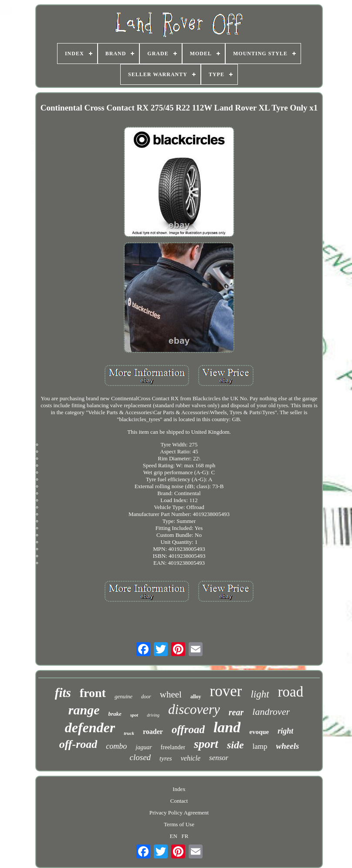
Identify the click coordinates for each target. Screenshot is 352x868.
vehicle (191, 758)
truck (129, 733)
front (93, 693)
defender (90, 727)
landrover (271, 712)
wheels (288, 746)
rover (226, 691)
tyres (166, 758)
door (146, 697)
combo (116, 746)
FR (185, 836)
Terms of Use (179, 824)
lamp (260, 746)
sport (206, 744)
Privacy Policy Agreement (179, 813)
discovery (194, 709)
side (235, 745)
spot (134, 715)
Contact (179, 801)
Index (179, 789)
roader (153, 732)
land (227, 727)
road (291, 692)
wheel (171, 694)
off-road (78, 744)
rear (236, 712)
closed (140, 757)
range (84, 710)
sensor (219, 758)
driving (153, 715)
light (260, 694)
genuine (124, 696)
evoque (259, 732)
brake (115, 714)
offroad (188, 729)
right (285, 731)
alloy (196, 697)
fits (63, 693)
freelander (173, 747)
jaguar (144, 747)
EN (173, 836)
